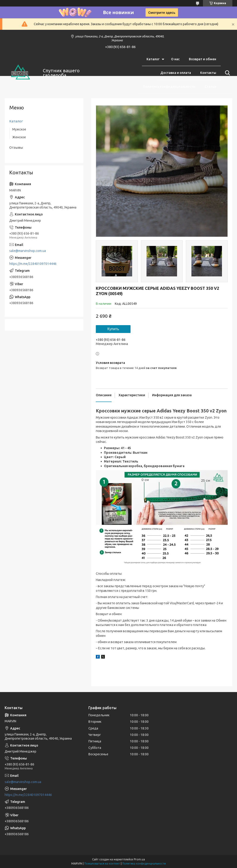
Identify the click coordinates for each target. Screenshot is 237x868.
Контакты (208, 73)
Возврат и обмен (203, 59)
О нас (175, 59)
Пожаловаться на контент (102, 863)
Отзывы (16, 147)
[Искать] (227, 73)
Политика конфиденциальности (169, 87)
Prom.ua (139, 859)
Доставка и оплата (176, 73)
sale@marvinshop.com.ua (28, 251)
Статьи (210, 87)
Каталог (153, 59)
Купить (113, 329)
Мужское (19, 129)
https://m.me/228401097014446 (33, 264)
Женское (19, 137)
